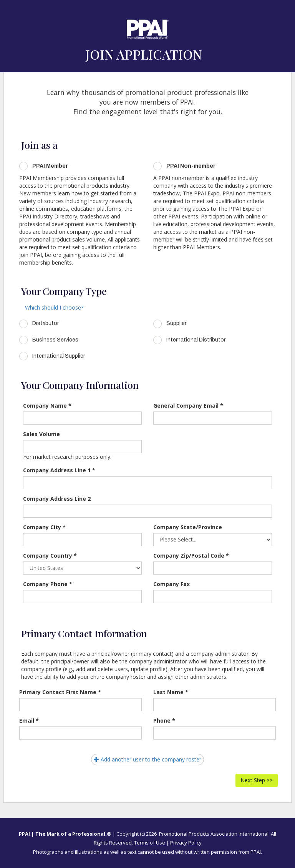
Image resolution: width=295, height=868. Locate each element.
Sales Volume (41, 434)
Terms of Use (150, 843)
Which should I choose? (54, 307)
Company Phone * (48, 584)
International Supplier (59, 356)
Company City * (44, 527)
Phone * (164, 721)
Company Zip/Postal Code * (191, 556)
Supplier (176, 323)
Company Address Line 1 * (59, 470)
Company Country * (50, 556)
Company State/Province (188, 527)
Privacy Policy (186, 843)
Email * (29, 721)
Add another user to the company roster (147, 759)
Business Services (55, 340)
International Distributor (196, 340)
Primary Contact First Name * (60, 692)
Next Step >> (257, 780)
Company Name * (47, 406)
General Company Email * (188, 406)
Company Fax (172, 584)
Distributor (46, 323)
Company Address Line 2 (57, 499)
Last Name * (171, 692)
